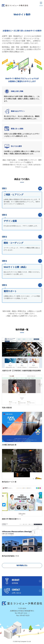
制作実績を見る (22, 565)
